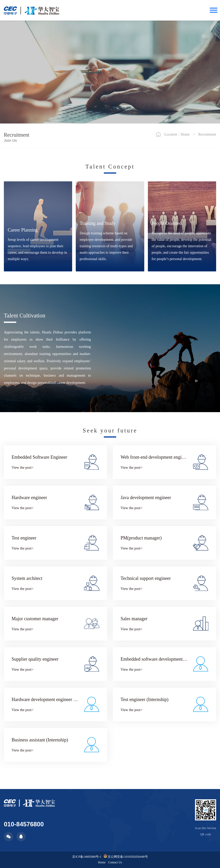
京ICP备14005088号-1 (87, 857)
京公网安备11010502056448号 (126, 857)
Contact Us (115, 862)
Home (185, 134)
